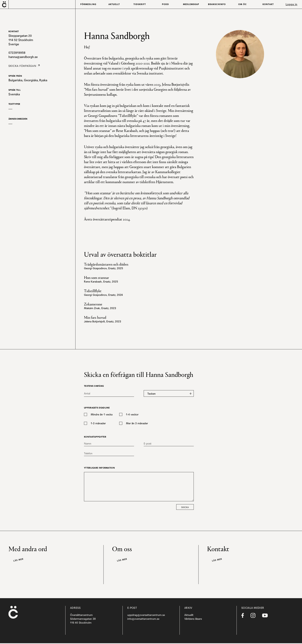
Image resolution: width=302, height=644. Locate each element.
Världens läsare (193, 620)
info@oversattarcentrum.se (143, 620)
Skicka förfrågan (20, 65)
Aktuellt (189, 616)
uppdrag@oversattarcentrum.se (146, 616)
